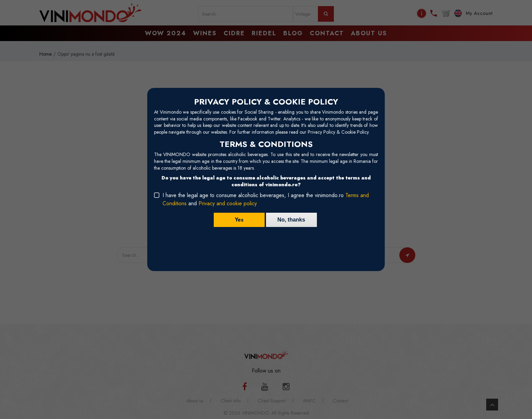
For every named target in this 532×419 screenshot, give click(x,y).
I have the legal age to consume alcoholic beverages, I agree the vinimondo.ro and (266, 199)
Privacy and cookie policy (228, 203)
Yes (239, 220)
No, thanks (291, 220)
